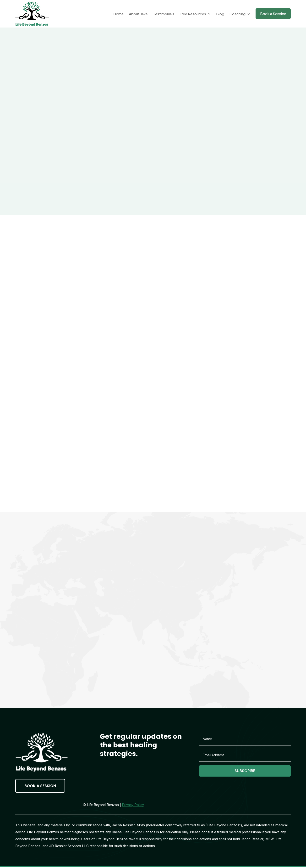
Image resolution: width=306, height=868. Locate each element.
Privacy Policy (133, 805)
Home (118, 14)
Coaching (238, 14)
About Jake (138, 14)
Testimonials (164, 14)
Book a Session (273, 14)
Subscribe (245, 771)
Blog (220, 14)
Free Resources (193, 14)
